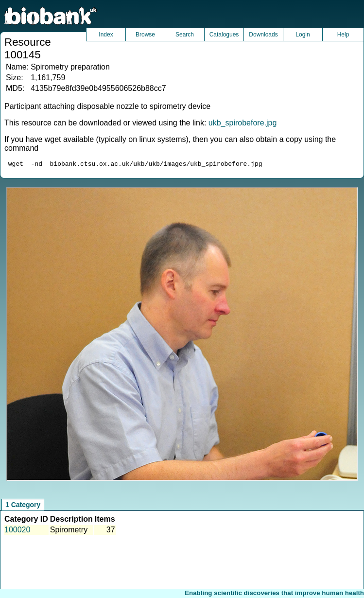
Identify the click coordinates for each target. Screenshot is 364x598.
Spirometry (69, 531)
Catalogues (224, 35)
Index (106, 35)
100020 (17, 531)
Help (343, 35)
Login (303, 35)
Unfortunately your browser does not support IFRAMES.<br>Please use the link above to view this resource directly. (182, 335)
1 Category (23, 506)
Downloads (263, 35)
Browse (145, 35)
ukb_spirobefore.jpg (243, 123)
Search (185, 35)
